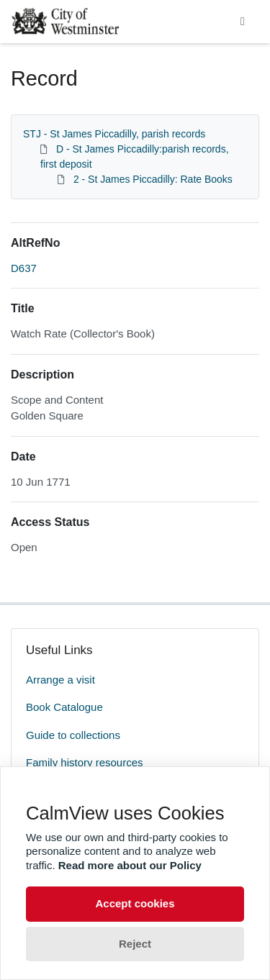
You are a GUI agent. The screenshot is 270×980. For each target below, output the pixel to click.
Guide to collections (73, 735)
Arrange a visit (60, 680)
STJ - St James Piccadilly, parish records (114, 134)
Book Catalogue (64, 707)
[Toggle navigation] (243, 22)
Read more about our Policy (130, 865)
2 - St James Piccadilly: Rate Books (153, 179)
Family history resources (85, 762)
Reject (135, 944)
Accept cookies (135, 903)
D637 (24, 268)
